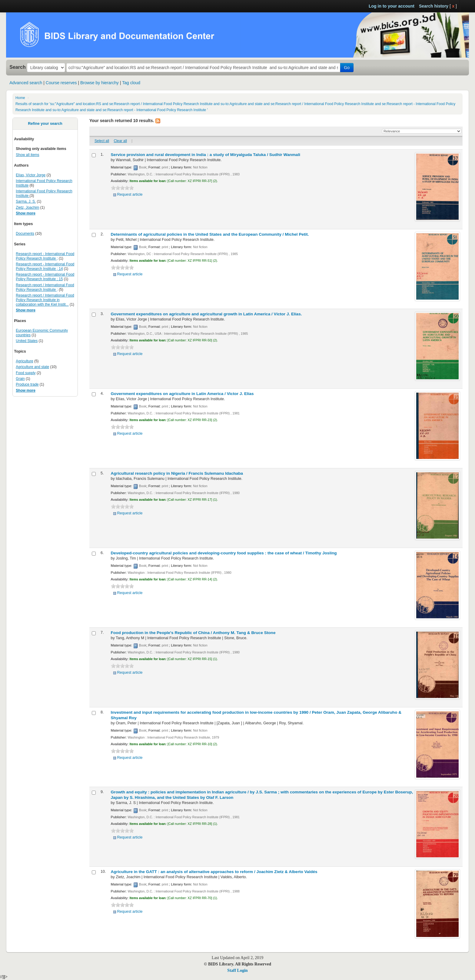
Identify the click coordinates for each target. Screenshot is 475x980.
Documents (25, 234)
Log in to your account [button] (392, 6)
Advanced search (26, 83)
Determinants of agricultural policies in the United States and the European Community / (210, 234)
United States (27, 341)
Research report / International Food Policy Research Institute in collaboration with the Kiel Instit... (45, 300)
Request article (130, 194)
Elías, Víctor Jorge (31, 175)
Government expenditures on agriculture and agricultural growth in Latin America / (206, 314)
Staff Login (237, 970)
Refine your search (45, 124)
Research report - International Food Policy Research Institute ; (45, 256)
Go (347, 68)
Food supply (26, 373)
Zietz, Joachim (27, 208)
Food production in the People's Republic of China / (193, 633)
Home (20, 98)
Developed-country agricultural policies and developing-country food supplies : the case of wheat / (224, 553)
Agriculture (24, 361)
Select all (102, 141)
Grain (20, 379)
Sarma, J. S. (26, 201)
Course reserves (61, 83)
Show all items (27, 155)
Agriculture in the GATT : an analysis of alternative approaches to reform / (214, 872)
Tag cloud (131, 83)
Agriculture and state (32, 367)
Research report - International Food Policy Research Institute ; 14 (45, 266)
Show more (26, 213)
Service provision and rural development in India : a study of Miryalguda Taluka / (206, 155)
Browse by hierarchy (100, 83)
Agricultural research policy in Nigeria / (177, 473)
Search (18, 67)
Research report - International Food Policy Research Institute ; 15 (45, 277)
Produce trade (27, 384)
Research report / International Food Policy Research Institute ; (45, 287)
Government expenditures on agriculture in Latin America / (182, 394)
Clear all (120, 141)
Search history (434, 6)
